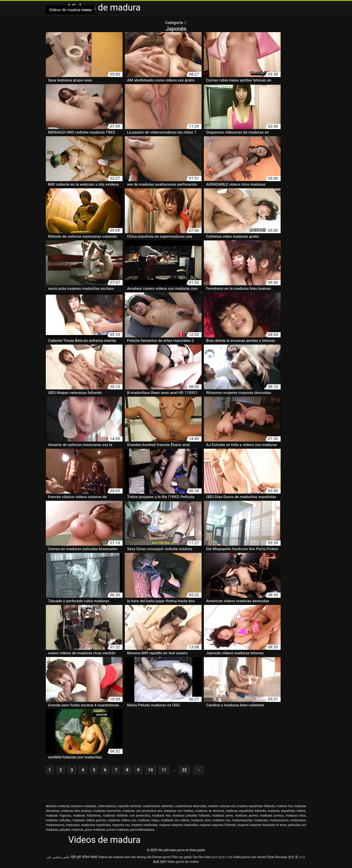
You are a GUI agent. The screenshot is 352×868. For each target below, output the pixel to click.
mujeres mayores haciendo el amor (262, 825)
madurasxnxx (279, 821)
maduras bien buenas (76, 811)
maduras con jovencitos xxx (142, 811)
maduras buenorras (107, 811)
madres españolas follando (256, 806)
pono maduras (95, 830)
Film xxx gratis (182, 857)
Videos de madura (111, 857)
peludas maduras (71, 830)
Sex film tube (202, 857)
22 (188, 770)
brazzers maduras (84, 806)
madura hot (285, 806)
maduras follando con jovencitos (126, 816)
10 (153, 770)
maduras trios (296, 816)
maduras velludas (58, 821)
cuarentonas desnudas (191, 806)
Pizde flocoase (277, 857)
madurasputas (242, 821)
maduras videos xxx (122, 821)
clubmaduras (107, 806)
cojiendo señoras (129, 806)
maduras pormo (246, 816)
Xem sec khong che (138, 857)
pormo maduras (118, 830)
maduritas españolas (96, 825)
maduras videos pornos (89, 821)
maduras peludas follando (191, 816)
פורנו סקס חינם (222, 857)
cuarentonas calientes (158, 806)
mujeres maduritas (144, 825)
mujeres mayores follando (218, 825)
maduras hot (161, 816)
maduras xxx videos (175, 821)
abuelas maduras (58, 806)
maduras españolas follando (246, 811)
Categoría (174, 22)
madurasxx (298, 821)
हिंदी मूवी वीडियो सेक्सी (84, 857)
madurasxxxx (55, 825)
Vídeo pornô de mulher (183, 862)
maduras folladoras (87, 816)
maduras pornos (272, 816)
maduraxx (73, 825)
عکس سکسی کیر (58, 857)
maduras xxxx (201, 821)
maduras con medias (179, 811)
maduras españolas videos (287, 811)
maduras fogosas (58, 816)
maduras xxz (221, 821)
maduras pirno (223, 816)
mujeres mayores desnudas (178, 825)
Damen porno (162, 857)
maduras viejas (149, 821)
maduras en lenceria (210, 811)
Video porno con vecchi (250, 857)
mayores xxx (121, 825)
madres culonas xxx (222, 806)
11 (167, 770)
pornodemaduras (142, 830)
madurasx (261, 821)
